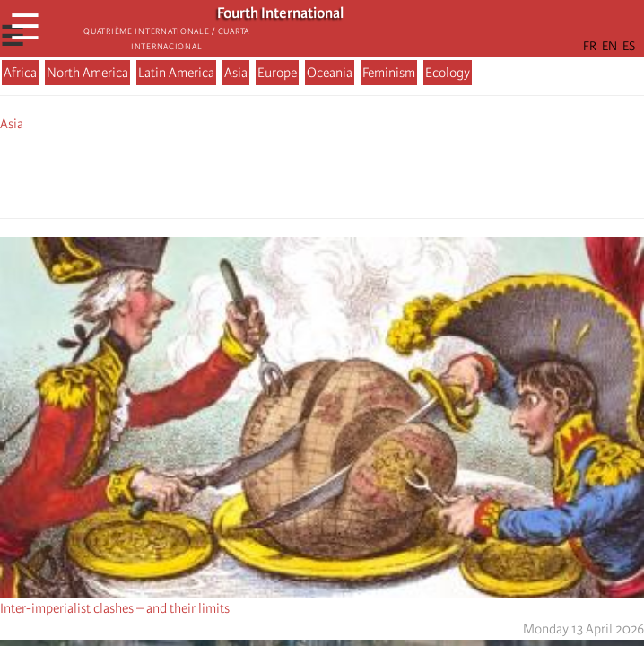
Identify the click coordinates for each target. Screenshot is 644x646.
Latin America (176, 73)
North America (87, 73)
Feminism (389, 73)
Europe (277, 73)
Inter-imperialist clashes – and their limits (115, 608)
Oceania (330, 73)
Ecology (448, 73)
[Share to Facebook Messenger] (322, 172)
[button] (372, 172)
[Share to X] (297, 172)
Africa (20, 73)
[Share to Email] (347, 172)
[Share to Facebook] (272, 172)
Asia (236, 73)
